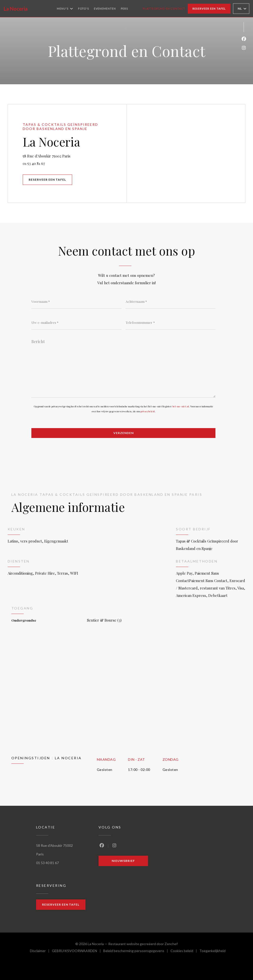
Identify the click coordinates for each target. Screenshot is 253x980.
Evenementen (105, 9)
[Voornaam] (76, 301)
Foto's (84, 9)
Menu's (65, 9)
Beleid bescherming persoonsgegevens (137, 951)
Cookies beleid (185, 951)
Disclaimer (41, 951)
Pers (124, 9)
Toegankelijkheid (212, 951)
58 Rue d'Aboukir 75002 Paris (72, 155)
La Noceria (16, 9)
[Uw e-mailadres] (76, 322)
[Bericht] (123, 367)
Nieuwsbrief (123, 861)
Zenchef (171, 944)
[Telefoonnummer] (171, 322)
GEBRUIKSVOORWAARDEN (78, 951)
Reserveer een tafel (209, 9)
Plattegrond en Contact (164, 9)
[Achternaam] (171, 301)
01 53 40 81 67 (34, 163)
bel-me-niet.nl (181, 406)
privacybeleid (148, 411)
